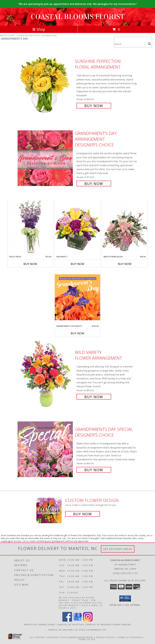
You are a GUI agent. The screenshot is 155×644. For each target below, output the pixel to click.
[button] (125, 598)
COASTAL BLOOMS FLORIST (78, 17)
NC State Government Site (91, 630)
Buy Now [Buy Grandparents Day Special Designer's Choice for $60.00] (94, 470)
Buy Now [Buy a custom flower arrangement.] (83, 514)
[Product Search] (130, 44)
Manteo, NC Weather (61, 630)
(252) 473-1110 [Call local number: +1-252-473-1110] (129, 573)
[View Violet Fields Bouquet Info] (30, 228)
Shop (39, 29)
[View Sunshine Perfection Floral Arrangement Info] (45, 83)
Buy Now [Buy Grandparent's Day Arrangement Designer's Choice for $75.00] (94, 183)
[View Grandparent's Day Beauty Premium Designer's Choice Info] (77, 297)
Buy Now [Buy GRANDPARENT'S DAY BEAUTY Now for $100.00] (77, 333)
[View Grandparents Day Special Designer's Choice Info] (45, 449)
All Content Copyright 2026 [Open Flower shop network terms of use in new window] (48, 637)
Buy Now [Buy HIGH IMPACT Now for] (77, 264)
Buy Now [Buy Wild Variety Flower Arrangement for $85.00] (94, 397)
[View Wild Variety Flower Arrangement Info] (45, 374)
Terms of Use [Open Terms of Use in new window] (87, 639)
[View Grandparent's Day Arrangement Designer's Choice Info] (45, 158)
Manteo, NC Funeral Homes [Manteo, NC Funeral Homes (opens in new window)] (40, 624)
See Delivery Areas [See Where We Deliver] (118, 549)
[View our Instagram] (88, 621)
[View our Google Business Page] (77, 621)
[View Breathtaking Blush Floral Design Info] (125, 228)
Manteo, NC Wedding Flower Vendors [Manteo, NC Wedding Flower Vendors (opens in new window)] (109, 624)
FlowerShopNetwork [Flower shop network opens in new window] (80, 637)
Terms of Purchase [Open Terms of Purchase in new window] (130, 637)
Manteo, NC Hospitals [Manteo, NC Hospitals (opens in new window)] (71, 624)
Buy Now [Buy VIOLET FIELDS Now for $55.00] (30, 264)
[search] (149, 44)
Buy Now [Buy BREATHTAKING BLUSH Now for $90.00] (125, 264)
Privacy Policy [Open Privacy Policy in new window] (105, 637)
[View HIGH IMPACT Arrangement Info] (77, 228)
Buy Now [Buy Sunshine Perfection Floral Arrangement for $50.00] (94, 106)
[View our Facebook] (67, 621)
